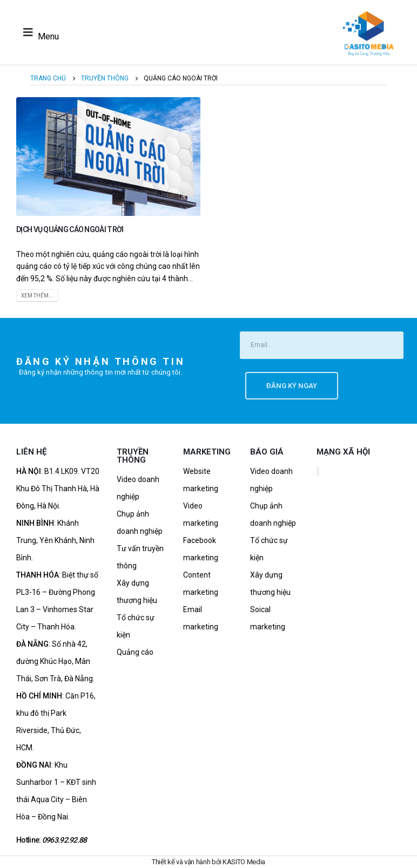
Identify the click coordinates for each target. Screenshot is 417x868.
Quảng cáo (135, 652)
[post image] (108, 157)
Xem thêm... (37, 296)
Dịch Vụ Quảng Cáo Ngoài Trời (70, 229)
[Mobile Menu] (38, 32)
